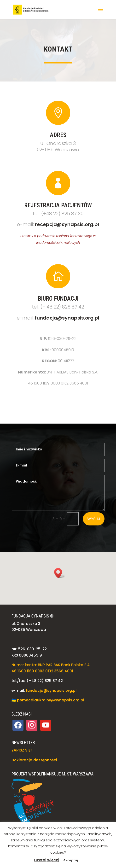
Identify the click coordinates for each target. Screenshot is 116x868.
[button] (101, 12)
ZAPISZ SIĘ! (22, 750)
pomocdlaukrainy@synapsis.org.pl (51, 700)
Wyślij (94, 519)
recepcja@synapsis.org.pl (67, 224)
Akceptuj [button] (71, 860)
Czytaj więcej (47, 860)
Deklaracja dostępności (34, 760)
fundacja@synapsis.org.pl (67, 318)
